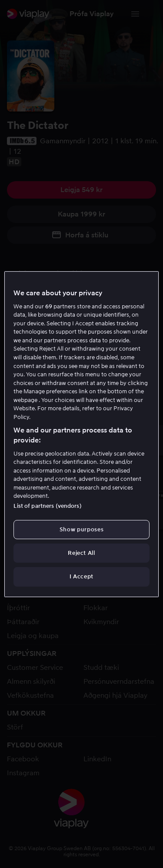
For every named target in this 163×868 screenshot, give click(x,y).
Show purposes (81, 529)
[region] (81, 434)
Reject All (81, 553)
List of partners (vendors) (47, 506)
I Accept (81, 576)
